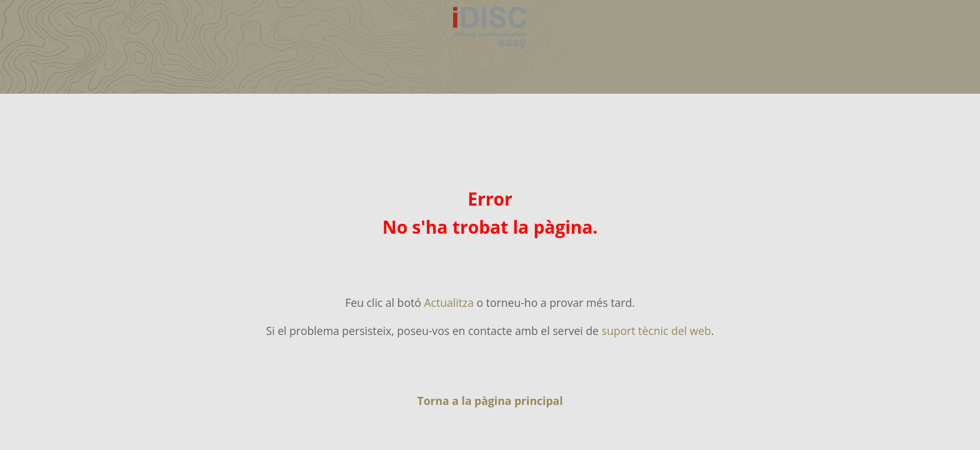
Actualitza (449, 302)
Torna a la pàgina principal (490, 401)
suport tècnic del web (657, 331)
